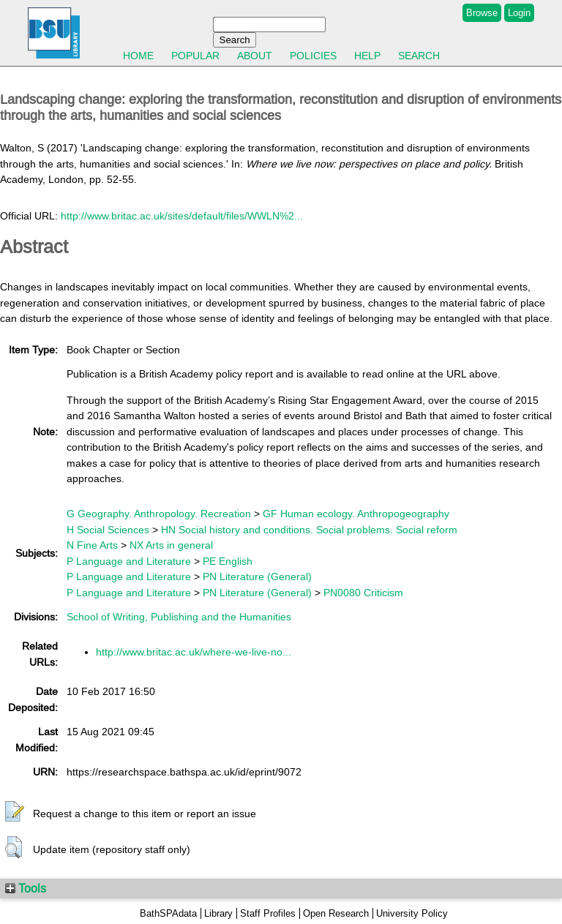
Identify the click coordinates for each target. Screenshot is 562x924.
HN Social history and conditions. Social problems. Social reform (309, 530)
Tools (26, 888)
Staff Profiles (268, 913)
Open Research (336, 913)
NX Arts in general (171, 545)
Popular (195, 56)
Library (218, 913)
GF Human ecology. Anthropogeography (356, 514)
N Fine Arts (92, 545)
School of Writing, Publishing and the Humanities (179, 617)
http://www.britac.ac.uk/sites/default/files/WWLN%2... (182, 216)
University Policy (412, 913)
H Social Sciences (108, 530)
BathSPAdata (168, 913)
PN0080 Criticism (363, 593)
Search (419, 56)
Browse (482, 13)
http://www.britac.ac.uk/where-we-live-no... (194, 652)
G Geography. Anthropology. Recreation (159, 514)
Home (138, 56)
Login (519, 13)
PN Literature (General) (257, 576)
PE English (228, 561)
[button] (15, 812)
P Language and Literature (129, 561)
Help (367, 56)
